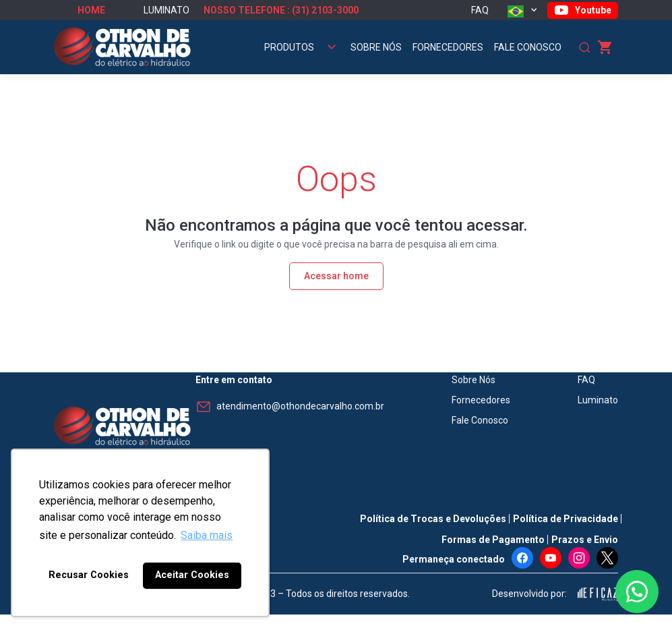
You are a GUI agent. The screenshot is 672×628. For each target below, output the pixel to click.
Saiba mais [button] (207, 535)
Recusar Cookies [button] (89, 575)
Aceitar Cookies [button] (192, 575)
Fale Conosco (528, 47)
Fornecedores (448, 47)
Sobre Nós (376, 47)
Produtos (289, 47)
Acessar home (336, 276)
